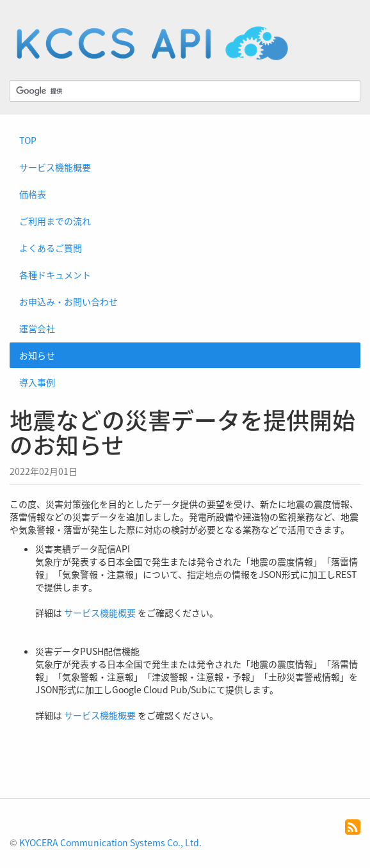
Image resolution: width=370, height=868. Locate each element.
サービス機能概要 (55, 167)
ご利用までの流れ (55, 221)
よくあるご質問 (51, 248)
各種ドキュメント (55, 275)
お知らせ (37, 355)
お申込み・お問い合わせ (68, 301)
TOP (28, 140)
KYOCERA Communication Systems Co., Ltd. (110, 842)
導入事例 (37, 382)
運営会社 (37, 328)
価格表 (33, 194)
